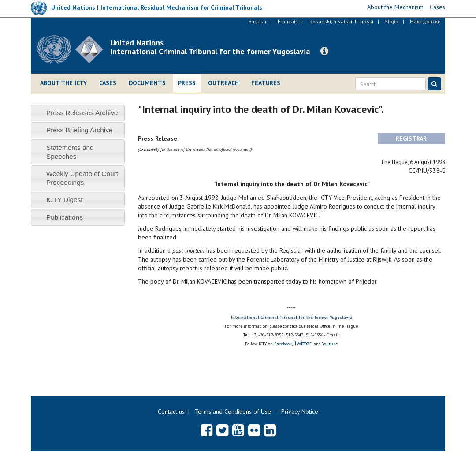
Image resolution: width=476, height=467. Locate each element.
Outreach (223, 83)
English (257, 21)
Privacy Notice (300, 411)
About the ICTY (63, 83)
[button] (324, 51)
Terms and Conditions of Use (233, 411)
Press (187, 83)
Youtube (330, 344)
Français (288, 21)
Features (266, 83)
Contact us (171, 411)
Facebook (283, 344)
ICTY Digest (65, 200)
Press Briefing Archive (80, 130)
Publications (65, 217)
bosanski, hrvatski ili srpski (341, 21)
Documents (147, 83)
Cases (108, 83)
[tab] (78, 113)
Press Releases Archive (82, 113)
